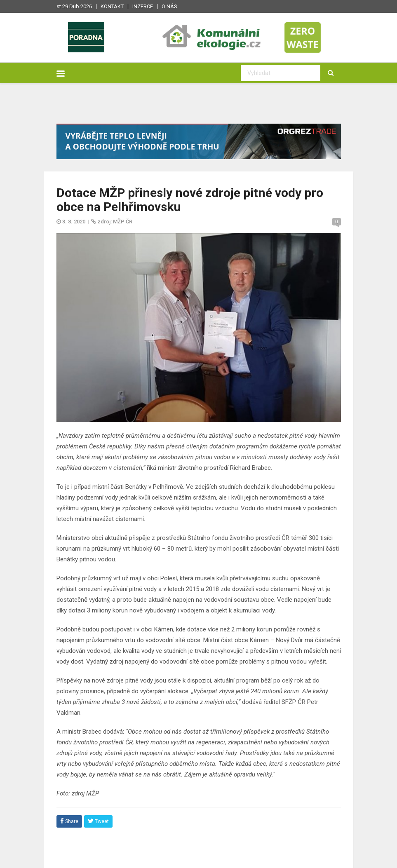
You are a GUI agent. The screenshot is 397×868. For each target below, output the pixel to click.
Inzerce (143, 6)
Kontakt (112, 6)
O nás (169, 6)
